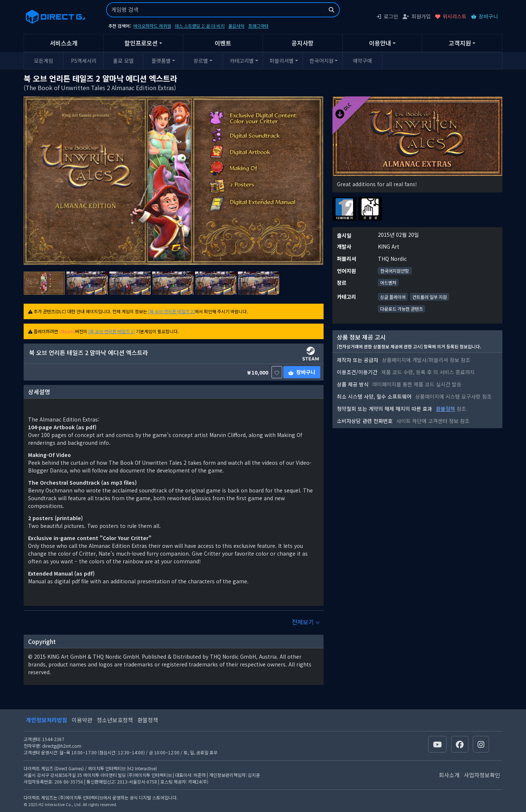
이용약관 (82, 720)
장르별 (201, 61)
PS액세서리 (84, 61)
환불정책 (445, 409)
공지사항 (303, 43)
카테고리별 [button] (242, 61)
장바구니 (484, 16)
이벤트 (223, 43)
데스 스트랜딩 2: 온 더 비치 (200, 26)
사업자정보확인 (482, 775)
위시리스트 (451, 16)
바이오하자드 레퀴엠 (152, 26)
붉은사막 (236, 26)
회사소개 (449, 775)
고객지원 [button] (460, 43)
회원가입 (417, 16)
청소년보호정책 (115, 720)
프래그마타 (258, 26)
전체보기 (306, 622)
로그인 (387, 16)
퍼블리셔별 (282, 61)
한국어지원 (322, 61)
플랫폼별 (161, 61)
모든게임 (44, 61)
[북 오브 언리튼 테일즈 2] (171, 311)
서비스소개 (64, 43)
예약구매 (362, 61)
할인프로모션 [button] (141, 43)
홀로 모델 (123, 61)
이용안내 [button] (380, 43)
